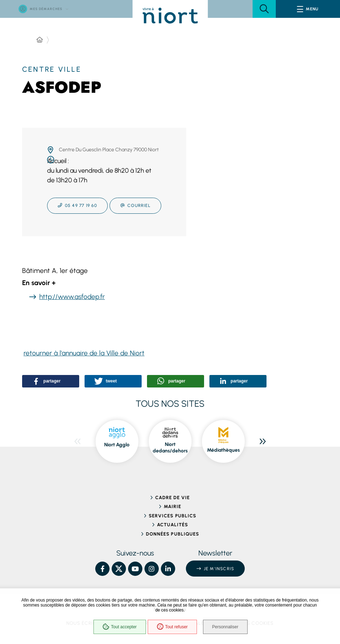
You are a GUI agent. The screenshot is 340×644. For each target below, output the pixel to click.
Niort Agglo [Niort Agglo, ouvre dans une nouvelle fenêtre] (117, 445)
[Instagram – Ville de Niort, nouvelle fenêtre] (152, 569)
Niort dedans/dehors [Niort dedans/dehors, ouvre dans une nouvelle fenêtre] (170, 448)
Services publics (172, 516)
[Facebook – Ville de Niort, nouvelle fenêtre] (102, 569)
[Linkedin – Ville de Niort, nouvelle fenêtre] (168, 569)
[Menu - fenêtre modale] (308, 9)
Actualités (172, 525)
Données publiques (172, 534)
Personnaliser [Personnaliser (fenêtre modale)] (227, 628)
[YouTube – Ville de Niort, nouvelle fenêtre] (135, 569)
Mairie (172, 506)
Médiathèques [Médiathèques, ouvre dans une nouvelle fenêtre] (223, 450)
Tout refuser (171, 628)
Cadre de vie (172, 498)
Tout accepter (119, 628)
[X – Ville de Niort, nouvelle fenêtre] (119, 569)
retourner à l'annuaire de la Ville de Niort (84, 353)
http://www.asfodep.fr (72, 297)
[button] (264, 9)
